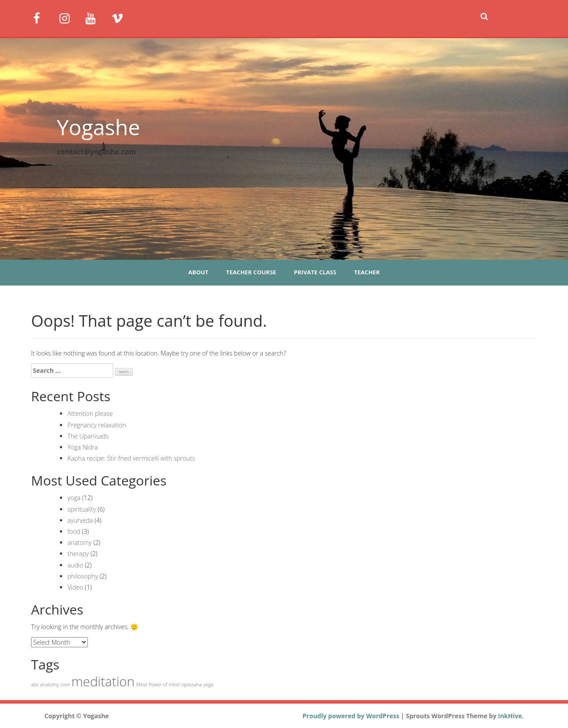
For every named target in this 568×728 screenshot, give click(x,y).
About (198, 272)
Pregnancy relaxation (97, 425)
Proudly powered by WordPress (351, 716)
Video (75, 587)
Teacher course (251, 272)
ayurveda (80, 520)
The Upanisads (88, 436)
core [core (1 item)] (65, 685)
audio (75, 565)
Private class (315, 272)
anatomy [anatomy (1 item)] (50, 685)
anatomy (80, 542)
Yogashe (99, 127)
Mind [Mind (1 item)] (142, 685)
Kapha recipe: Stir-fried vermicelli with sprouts (131, 458)
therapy (78, 554)
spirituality (82, 509)
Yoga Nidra (83, 447)
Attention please (90, 413)
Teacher (367, 272)
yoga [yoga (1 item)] (209, 685)
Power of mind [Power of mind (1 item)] (164, 685)
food (74, 531)
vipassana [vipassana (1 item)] (191, 685)
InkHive (510, 716)
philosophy (83, 576)
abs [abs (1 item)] (35, 685)
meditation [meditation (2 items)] (103, 681)
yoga (74, 498)
